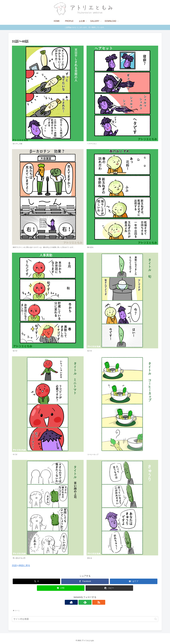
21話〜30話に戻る (21, 565)
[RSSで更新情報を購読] (91, 602)
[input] (85, 619)
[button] (109, 588)
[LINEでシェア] (61, 588)
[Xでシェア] (36, 581)
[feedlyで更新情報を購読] (85, 602)
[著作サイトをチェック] (79, 602)
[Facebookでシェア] (85, 581)
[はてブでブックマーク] (134, 581)
